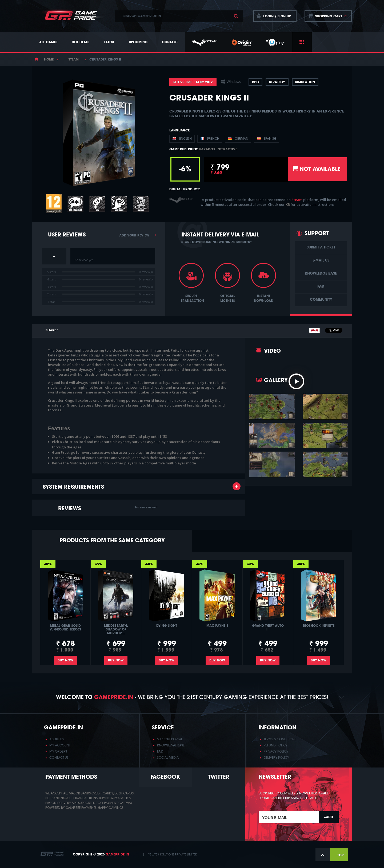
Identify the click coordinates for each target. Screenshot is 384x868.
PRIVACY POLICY (276, 752)
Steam (73, 59)
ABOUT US (57, 739)
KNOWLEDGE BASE (171, 745)
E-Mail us (321, 261)
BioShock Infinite (319, 626)
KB (288, 204)
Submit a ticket (321, 248)
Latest (109, 42)
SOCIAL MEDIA (168, 758)
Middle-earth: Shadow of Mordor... (116, 629)
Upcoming (138, 42)
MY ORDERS (58, 752)
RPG (255, 82)
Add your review (134, 235)
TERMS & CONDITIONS (280, 739)
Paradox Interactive (218, 149)
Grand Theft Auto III (268, 628)
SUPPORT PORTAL (170, 739)
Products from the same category (112, 541)
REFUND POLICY (276, 745)
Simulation (305, 82)
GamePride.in (117, 854)
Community (321, 300)
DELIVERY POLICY (276, 758)
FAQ (321, 287)
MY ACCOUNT (60, 745)
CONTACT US (59, 758)
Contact (170, 42)
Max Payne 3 (217, 626)
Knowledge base (321, 274)
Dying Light (167, 626)
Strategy (277, 82)
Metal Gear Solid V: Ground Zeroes (65, 628)
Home (49, 59)
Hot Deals (81, 42)
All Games (48, 42)
